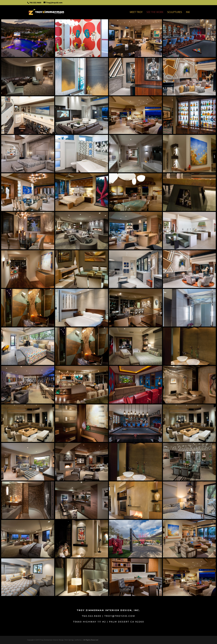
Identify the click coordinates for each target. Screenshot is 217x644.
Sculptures (175, 12)
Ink (188, 12)
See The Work (155, 12)
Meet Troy (136, 12)
